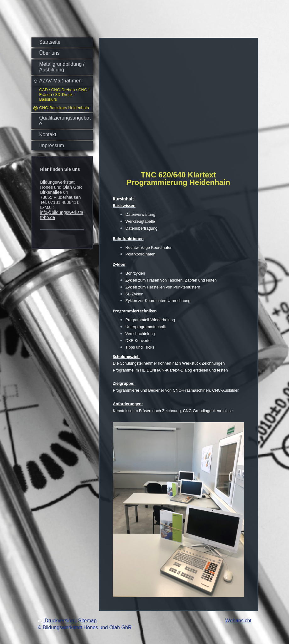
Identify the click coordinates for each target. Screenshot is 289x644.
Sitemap (87, 621)
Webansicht (238, 621)
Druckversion (57, 621)
